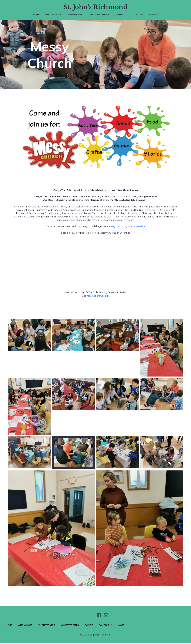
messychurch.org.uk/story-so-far (127, 227)
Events (120, 15)
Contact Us (136, 15)
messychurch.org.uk (98, 297)
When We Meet (76, 15)
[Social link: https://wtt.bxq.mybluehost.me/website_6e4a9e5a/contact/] (107, 616)
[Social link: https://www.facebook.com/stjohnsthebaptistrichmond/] (100, 616)
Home (36, 15)
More (121, 626)
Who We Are (25, 626)
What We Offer (70, 626)
